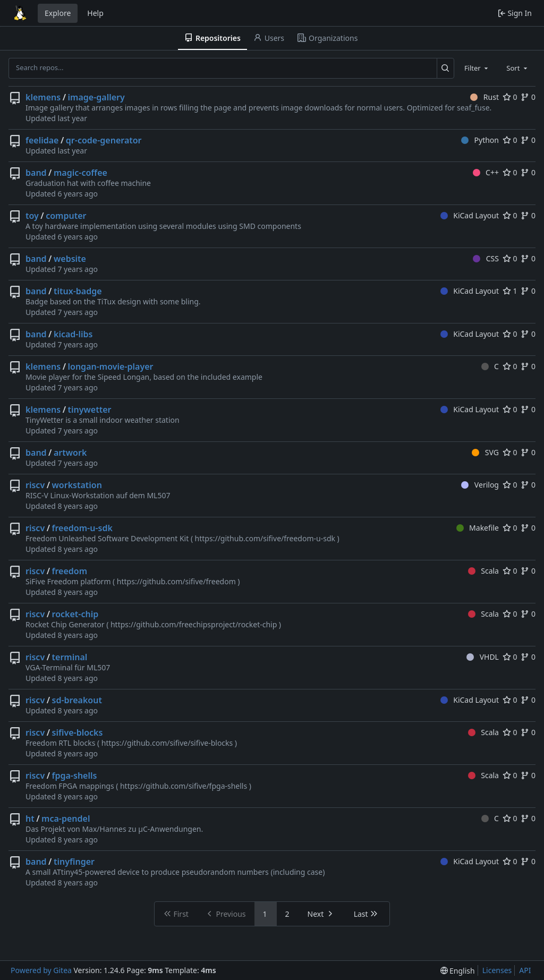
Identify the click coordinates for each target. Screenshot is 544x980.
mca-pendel (66, 819)
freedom (70, 571)
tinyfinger (74, 862)
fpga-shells (75, 776)
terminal (70, 657)
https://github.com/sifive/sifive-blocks (167, 743)
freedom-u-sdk (82, 528)
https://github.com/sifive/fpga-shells (184, 786)
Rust (484, 97)
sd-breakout (77, 700)
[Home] (20, 13)
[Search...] (445, 68)
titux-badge (78, 291)
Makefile (478, 528)
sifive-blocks (78, 732)
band (36, 173)
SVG (485, 452)
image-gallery (96, 97)
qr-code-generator (104, 140)
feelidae (42, 140)
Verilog (480, 485)
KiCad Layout (470, 215)
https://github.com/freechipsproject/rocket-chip (194, 624)
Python (480, 140)
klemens (43, 97)
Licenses (497, 970)
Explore (58, 13)
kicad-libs (73, 334)
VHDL (483, 657)
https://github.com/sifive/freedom (176, 581)
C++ (486, 172)
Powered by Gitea (41, 970)
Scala (483, 571)
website (70, 259)
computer (66, 216)
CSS (486, 258)
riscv (35, 485)
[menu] (458, 971)
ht (30, 819)
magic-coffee (80, 173)
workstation (77, 485)
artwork (70, 453)
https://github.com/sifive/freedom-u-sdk (265, 538)
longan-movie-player (111, 367)
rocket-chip (75, 614)
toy (32, 216)
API (525, 970)
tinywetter (90, 410)
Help (95, 13)
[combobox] (477, 68)
